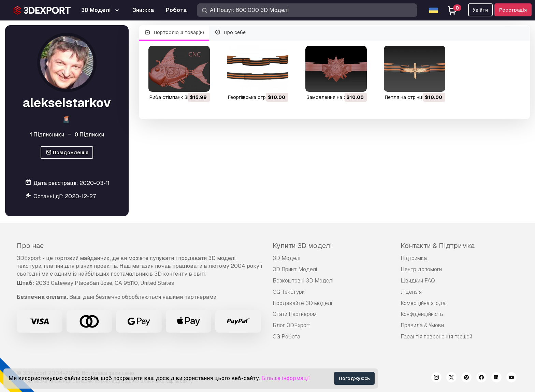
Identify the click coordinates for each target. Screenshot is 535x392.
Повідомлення (67, 153)
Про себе (230, 33)
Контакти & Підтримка (438, 246)
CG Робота (286, 337)
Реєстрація (513, 10)
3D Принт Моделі (295, 269)
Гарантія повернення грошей (436, 337)
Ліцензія (411, 292)
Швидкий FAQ (418, 281)
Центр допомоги (421, 269)
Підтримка (414, 258)
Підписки (89, 135)
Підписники (47, 135)
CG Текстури (289, 292)
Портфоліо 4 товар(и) (174, 33)
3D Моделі (286, 258)
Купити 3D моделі (302, 246)
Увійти (480, 10)
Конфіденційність (422, 314)
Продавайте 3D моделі (302, 303)
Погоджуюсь (354, 378)
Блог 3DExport (291, 325)
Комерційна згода (423, 303)
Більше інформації (286, 378)
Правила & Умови (422, 325)
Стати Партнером (295, 314)
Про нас (30, 246)
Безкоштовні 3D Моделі (303, 281)
